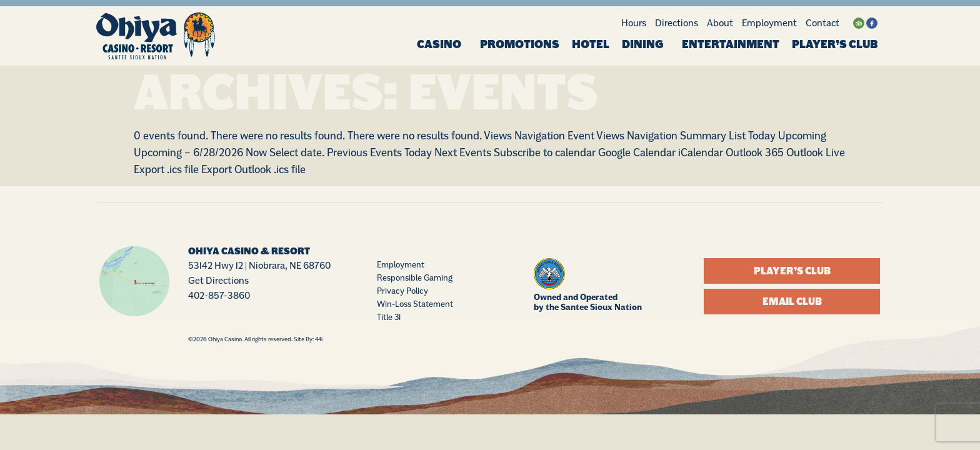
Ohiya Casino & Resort (249, 252)
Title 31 (389, 317)
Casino (442, 44)
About (720, 23)
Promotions (520, 44)
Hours (634, 23)
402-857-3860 (219, 296)
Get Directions (218, 281)
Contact (822, 23)
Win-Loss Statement (415, 304)
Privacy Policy (402, 291)
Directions (677, 23)
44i (319, 339)
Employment (769, 23)
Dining (646, 44)
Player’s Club (835, 44)
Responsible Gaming (415, 278)
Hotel (591, 44)
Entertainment (731, 44)
